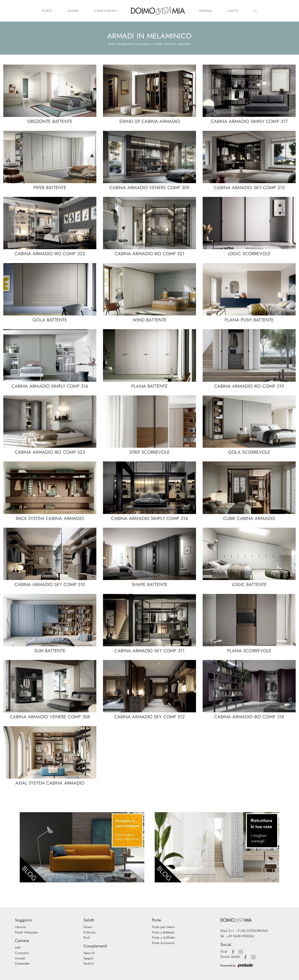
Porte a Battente (163, 932)
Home (112, 44)
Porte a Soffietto (164, 938)
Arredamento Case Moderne (135, 44)
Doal (224, 951)
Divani (73, 11)
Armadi (158, 44)
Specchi (89, 953)
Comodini (22, 953)
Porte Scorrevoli (163, 943)
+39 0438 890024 (240, 936)
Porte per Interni (163, 927)
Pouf (87, 938)
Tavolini (89, 963)
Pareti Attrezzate (26, 932)
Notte (233, 11)
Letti (18, 947)
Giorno (206, 11)
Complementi (105, 11)
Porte (47, 11)
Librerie (20, 927)
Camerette (22, 963)
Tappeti (88, 958)
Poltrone (89, 932)
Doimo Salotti (230, 957)
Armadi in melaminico (178, 44)
